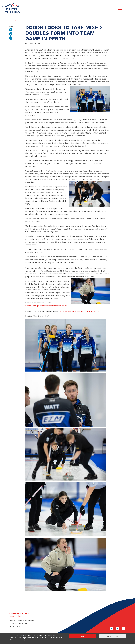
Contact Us (123, 3)
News (17, 21)
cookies (21, 635)
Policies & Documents (19, 613)
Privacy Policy (15, 616)
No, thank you (113, 636)
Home (11, 21)
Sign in (130, 3)
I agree (83, 636)
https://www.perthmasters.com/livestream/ (79, 333)
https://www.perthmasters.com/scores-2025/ (46, 327)
